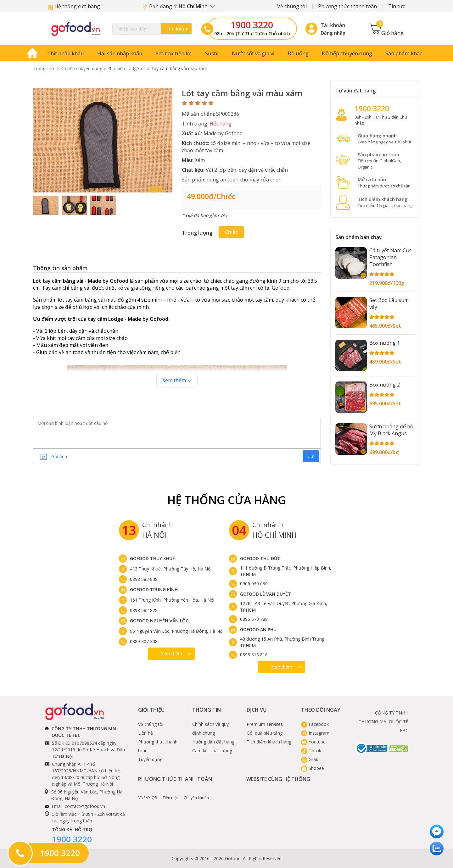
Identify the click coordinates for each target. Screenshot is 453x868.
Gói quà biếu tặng (265, 733)
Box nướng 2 (385, 385)
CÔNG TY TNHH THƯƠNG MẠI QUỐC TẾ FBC (383, 722)
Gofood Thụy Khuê (152, 558)
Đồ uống (298, 53)
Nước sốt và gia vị (253, 53)
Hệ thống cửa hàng (74, 6)
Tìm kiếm (176, 29)
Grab (310, 759)
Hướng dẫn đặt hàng (213, 742)
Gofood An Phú (258, 629)
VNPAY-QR (148, 793)
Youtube (313, 742)
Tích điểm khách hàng (269, 742)
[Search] (152, 29)
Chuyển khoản (196, 793)
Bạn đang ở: (179, 6)
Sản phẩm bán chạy (359, 237)
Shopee (313, 768)
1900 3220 (252, 25)
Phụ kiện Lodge (123, 68)
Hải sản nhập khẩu (120, 53)
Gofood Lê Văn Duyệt (266, 594)
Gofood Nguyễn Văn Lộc (159, 621)
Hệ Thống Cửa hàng (227, 500)
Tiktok (311, 751)
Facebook (315, 724)
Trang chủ (44, 68)
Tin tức (397, 6)
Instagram (315, 733)
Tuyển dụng (150, 759)
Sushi (212, 53)
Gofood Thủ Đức (260, 558)
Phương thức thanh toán (347, 6)
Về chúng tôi (292, 6)
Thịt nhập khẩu (66, 53)
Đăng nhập (333, 33)
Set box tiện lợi (174, 53)
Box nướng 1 (385, 343)
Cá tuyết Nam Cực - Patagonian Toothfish (392, 257)
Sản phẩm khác (404, 53)
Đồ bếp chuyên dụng (347, 53)
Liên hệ (145, 733)
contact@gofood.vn (85, 806)
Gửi (311, 456)
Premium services (265, 724)
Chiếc (231, 232)
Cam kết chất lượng (212, 751)
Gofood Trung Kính (154, 590)
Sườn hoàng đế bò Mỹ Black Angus (391, 430)
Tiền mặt (170, 793)
